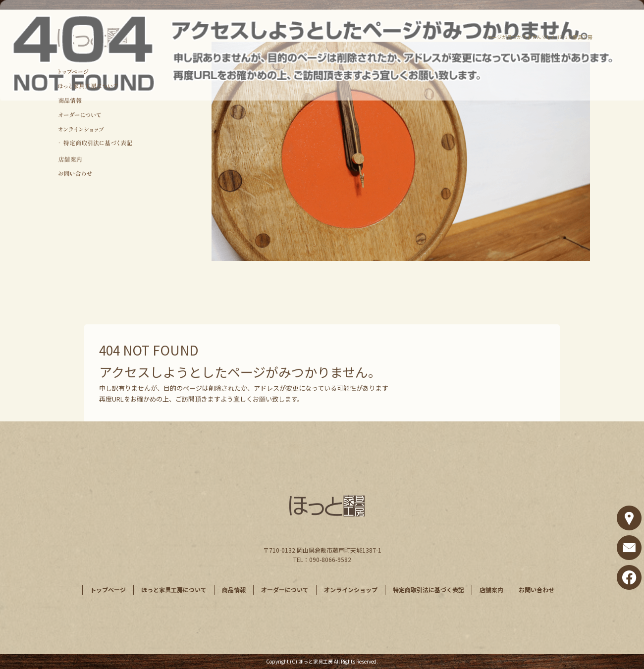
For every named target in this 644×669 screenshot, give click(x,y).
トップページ (95, 72)
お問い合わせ (95, 173)
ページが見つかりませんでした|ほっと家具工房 (540, 37)
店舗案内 (95, 159)
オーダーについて (95, 115)
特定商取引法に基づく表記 (95, 144)
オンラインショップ (95, 129)
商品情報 (95, 101)
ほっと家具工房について (95, 86)
